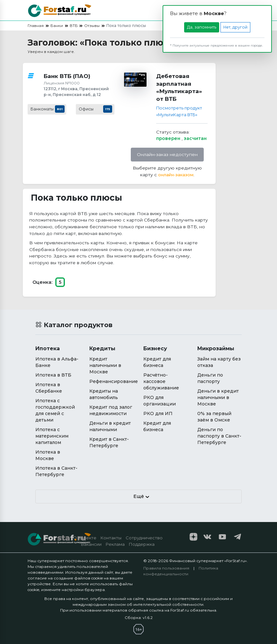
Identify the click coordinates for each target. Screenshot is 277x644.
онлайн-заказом (176, 175)
